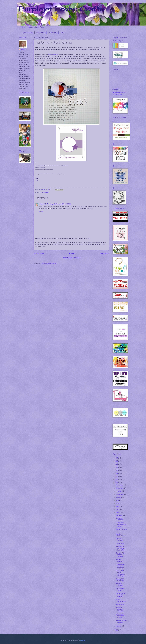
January (119, 626)
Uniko (62, 33)
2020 (116, 464)
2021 (116, 461)
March (119, 512)
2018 (116, 470)
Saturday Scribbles (120, 540)
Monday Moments (120, 560)
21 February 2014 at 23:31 (62, 204)
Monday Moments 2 (120, 535)
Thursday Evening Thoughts (120, 609)
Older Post (104, 254)
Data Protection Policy (36, 27)
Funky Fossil (40, 33)
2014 (116, 482)
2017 (116, 473)
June (118, 503)
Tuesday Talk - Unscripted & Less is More (121, 548)
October (119, 491)
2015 (116, 479)
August (119, 497)
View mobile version (71, 258)
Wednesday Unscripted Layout (120, 616)
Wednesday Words (120, 589)
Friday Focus (120, 544)
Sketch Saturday (54, 54)
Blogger (83, 640)
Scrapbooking (52, 33)
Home (23, 27)
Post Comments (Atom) (50, 263)
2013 (116, 630)
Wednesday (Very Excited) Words (121, 525)
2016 (116, 476)
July (118, 500)
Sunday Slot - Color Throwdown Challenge (120, 573)
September (120, 494)
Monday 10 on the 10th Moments (121, 595)
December (120, 485)
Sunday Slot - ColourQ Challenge (120, 566)
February (119, 516)
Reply (41, 211)
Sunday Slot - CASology (120, 580)
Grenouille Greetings (46, 204)
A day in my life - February (121, 621)
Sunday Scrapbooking (121, 601)
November (120, 488)
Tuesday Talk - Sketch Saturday (121, 555)
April (118, 509)
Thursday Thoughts (120, 519)
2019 (116, 467)
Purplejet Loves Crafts (62, 9)
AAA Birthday (28, 33)
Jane (22, 50)
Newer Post (39, 254)
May (118, 506)
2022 (116, 458)
